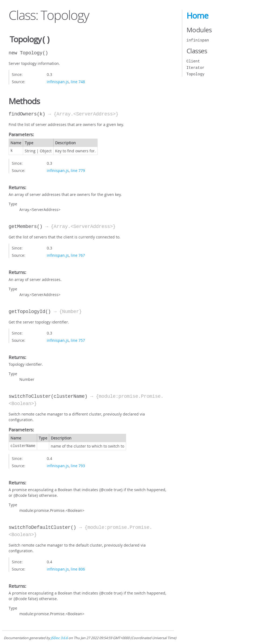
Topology (196, 74)
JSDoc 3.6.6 (59, 637)
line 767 (78, 255)
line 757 (78, 340)
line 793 (78, 465)
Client (193, 61)
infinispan (198, 40)
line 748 (78, 81)
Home (197, 16)
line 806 (78, 569)
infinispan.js (58, 81)
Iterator (196, 68)
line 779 (78, 170)
